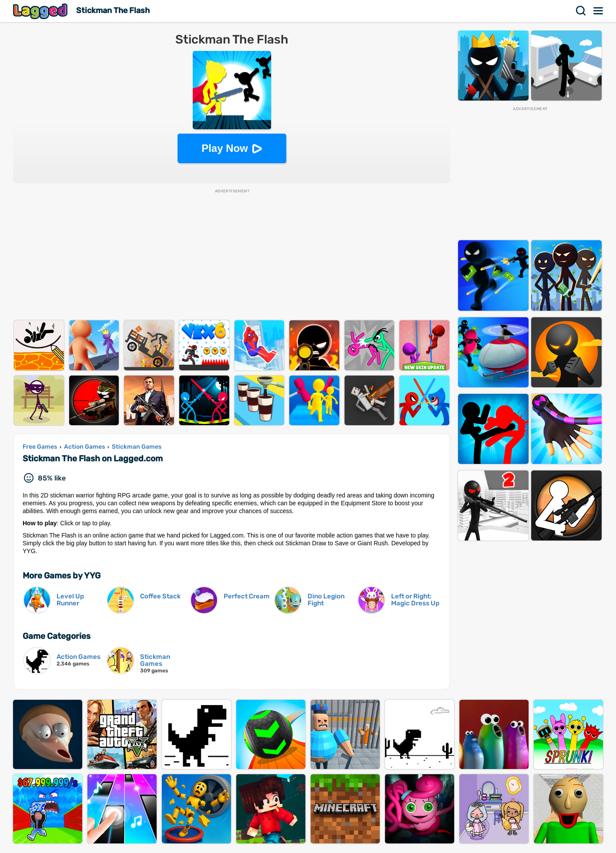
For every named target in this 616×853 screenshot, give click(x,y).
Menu (599, 11)
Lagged (41, 11)
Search (581, 11)
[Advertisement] (232, 255)
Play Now (225, 148)
